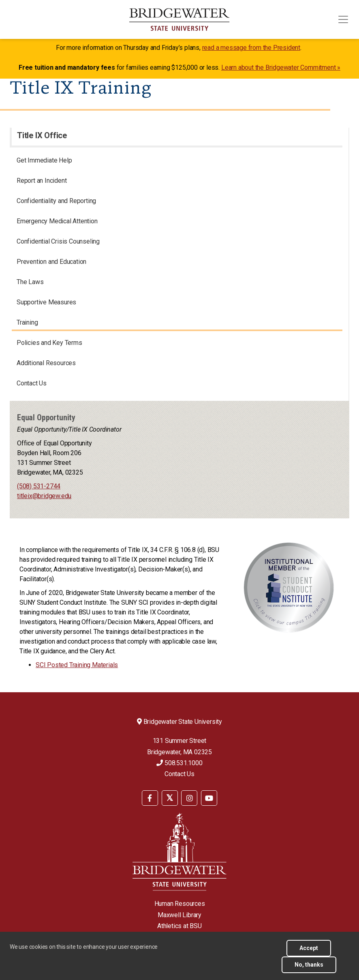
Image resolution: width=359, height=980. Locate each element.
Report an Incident (42, 181)
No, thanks (309, 965)
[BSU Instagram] (189, 798)
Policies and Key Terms (49, 343)
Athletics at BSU (179, 926)
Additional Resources (46, 363)
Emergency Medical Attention (57, 221)
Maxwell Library (179, 915)
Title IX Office (42, 135)
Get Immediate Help (44, 160)
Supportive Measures (46, 302)
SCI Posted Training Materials (77, 665)
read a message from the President (251, 48)
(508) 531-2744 (39, 486)
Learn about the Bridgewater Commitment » (281, 67)
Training (27, 322)
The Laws (30, 282)
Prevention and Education (51, 262)
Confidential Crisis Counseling (58, 241)
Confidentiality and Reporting (56, 201)
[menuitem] (150, 797)
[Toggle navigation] (343, 19)
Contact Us (32, 383)
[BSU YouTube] (209, 798)
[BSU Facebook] (150, 798)
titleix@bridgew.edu (44, 496)
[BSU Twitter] (170, 798)
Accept (309, 948)
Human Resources (180, 904)
